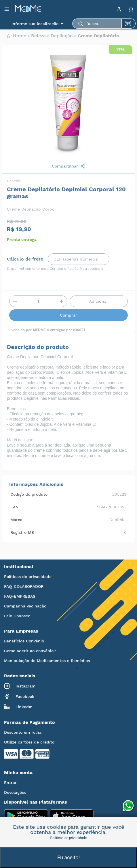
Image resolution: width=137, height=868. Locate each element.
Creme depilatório (98, 36)
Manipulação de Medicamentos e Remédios (47, 661)
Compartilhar (69, 166)
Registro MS (22, 532)
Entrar (10, 782)
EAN (14, 507)
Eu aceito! (68, 857)
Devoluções (15, 792)
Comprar (68, 315)
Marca (16, 520)
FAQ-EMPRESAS (20, 596)
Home (17, 36)
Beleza (38, 36)
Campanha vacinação (25, 606)
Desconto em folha (23, 732)
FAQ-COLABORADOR (24, 586)
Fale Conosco (17, 616)
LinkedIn (18, 707)
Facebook (19, 696)
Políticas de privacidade (28, 577)
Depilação (62, 36)
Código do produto (29, 494)
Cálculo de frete (25, 259)
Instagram (20, 686)
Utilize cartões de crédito (29, 742)
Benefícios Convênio (24, 641)
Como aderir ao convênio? (30, 651)
